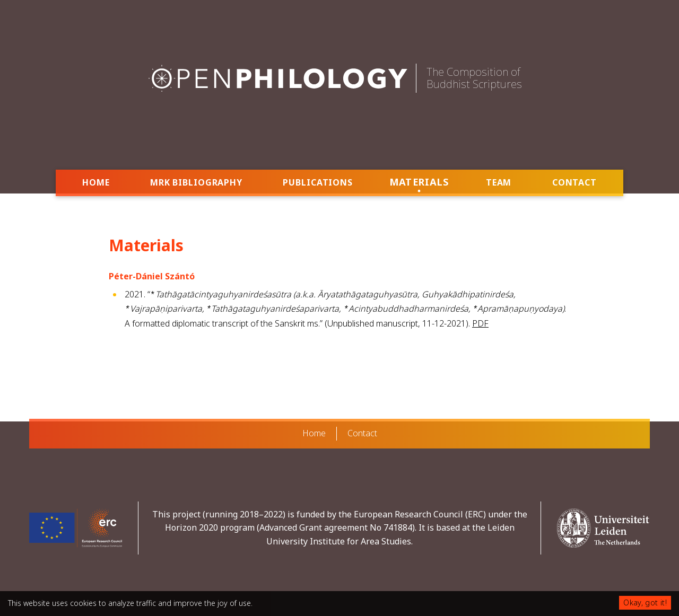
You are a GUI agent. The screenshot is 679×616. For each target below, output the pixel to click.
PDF (480, 321)
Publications (317, 182)
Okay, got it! (645, 602)
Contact (574, 182)
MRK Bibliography (196, 182)
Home (96, 182)
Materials (419, 182)
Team (499, 182)
